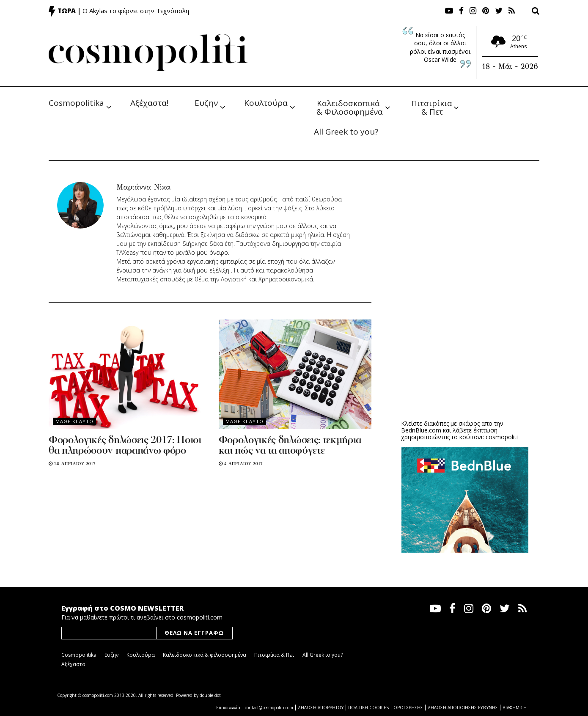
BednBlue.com (421, 430)
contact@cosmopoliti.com (269, 708)
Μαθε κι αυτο (74, 421)
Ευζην (206, 103)
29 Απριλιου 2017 (72, 464)
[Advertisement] (465, 347)
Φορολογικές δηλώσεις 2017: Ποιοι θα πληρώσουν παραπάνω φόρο (125, 446)
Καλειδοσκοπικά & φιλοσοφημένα (205, 655)
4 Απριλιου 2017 (241, 464)
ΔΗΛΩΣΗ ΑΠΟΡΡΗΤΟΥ (321, 708)
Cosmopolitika (76, 103)
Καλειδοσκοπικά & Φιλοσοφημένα (350, 107)
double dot (210, 695)
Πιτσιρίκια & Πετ (433, 107)
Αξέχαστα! (149, 103)
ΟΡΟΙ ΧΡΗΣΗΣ (408, 708)
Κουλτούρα (266, 103)
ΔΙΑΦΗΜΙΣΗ (515, 708)
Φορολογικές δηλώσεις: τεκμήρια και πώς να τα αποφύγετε (290, 446)
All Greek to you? (346, 132)
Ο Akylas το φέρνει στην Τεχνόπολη (136, 11)
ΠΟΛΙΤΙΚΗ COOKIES (368, 708)
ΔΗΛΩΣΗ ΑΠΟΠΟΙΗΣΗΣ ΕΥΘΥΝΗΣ (463, 708)
